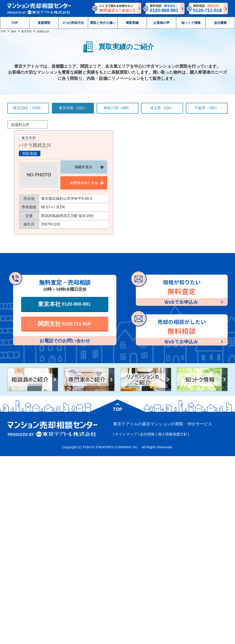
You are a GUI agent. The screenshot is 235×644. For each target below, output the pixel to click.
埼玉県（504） (162, 108)
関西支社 (64, 324)
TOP (15, 23)
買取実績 (132, 23)
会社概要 (220, 23)
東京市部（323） (73, 108)
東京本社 (64, 304)
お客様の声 (162, 23)
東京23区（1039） (28, 108)
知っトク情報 (191, 23)
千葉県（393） (207, 108)
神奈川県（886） (118, 108)
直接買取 (44, 23)
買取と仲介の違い (103, 23)
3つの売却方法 (73, 23)
